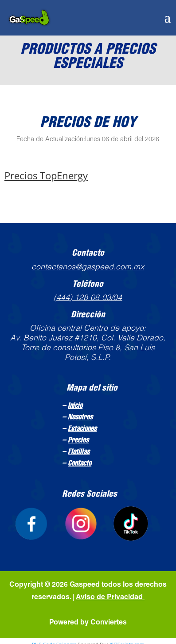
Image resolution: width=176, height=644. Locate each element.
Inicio (75, 406)
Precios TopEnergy (46, 175)
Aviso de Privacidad (110, 598)
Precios (78, 441)
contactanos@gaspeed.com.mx (88, 268)
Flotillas (79, 452)
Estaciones (82, 429)
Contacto (80, 464)
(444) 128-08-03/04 (88, 298)
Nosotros (80, 418)
